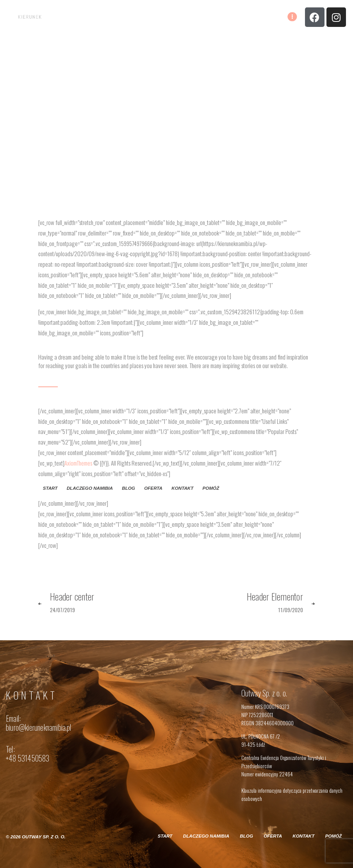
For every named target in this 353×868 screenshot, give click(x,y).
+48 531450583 (28, 758)
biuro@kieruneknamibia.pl (39, 727)
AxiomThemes (78, 463)
